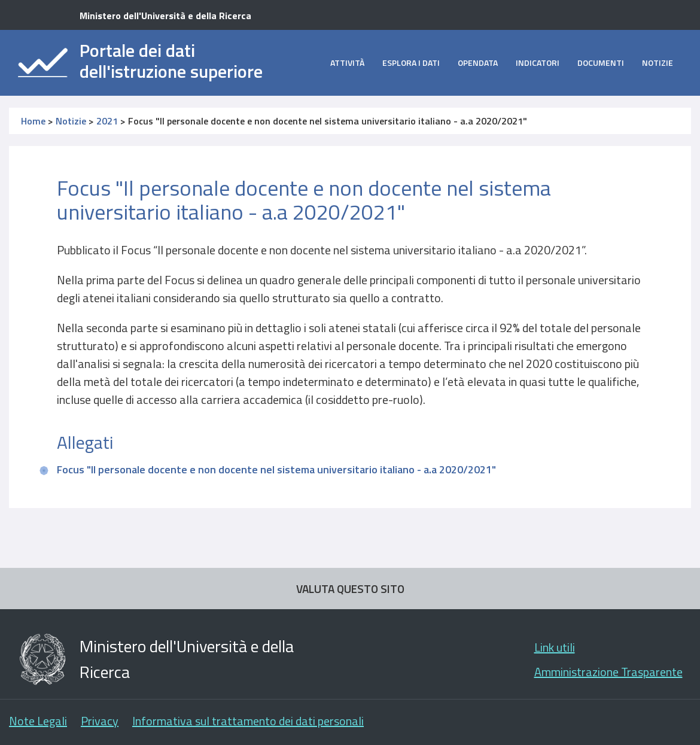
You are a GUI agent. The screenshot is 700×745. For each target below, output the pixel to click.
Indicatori (538, 63)
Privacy (100, 721)
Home (33, 121)
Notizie (658, 63)
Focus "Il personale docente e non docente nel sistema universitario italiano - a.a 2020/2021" (276, 469)
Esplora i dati (411, 63)
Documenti (601, 63)
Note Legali (38, 721)
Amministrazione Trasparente (608, 672)
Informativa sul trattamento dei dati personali (248, 721)
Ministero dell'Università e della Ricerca (165, 16)
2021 (107, 121)
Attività (347, 63)
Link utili (555, 647)
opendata (478, 63)
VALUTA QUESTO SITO (350, 589)
